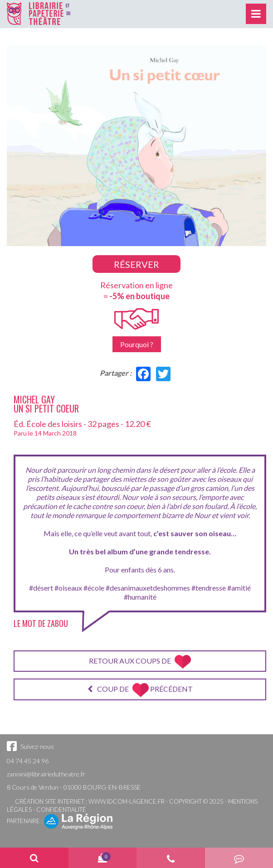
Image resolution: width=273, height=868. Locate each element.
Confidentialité (61, 810)
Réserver (136, 264)
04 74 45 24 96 (28, 761)
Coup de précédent (140, 690)
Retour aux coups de (140, 662)
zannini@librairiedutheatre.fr (46, 774)
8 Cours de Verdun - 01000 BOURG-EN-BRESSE (74, 787)
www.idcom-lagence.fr (127, 801)
